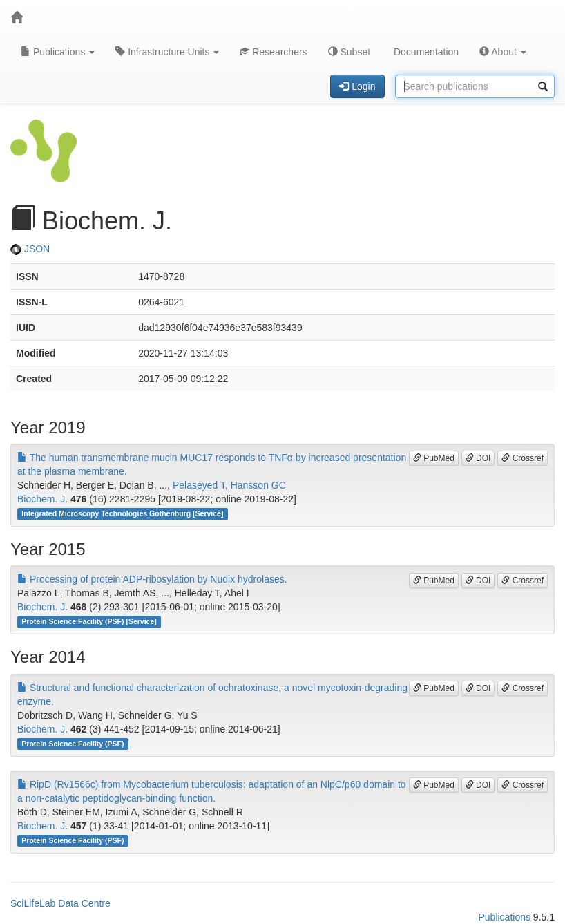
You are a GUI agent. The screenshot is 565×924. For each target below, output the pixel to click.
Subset (349, 52)
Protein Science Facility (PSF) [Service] (89, 621)
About (503, 52)
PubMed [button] (434, 458)
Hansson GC (258, 485)
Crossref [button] (523, 458)
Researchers (273, 52)
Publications (58, 52)
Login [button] (357, 86)
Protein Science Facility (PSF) (73, 744)
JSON (30, 249)
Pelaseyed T (199, 485)
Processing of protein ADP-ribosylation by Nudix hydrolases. (152, 579)
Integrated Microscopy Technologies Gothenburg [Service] (122, 513)
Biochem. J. (42, 499)
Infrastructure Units (167, 52)
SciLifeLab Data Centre (60, 903)
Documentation (425, 52)
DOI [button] (478, 458)
